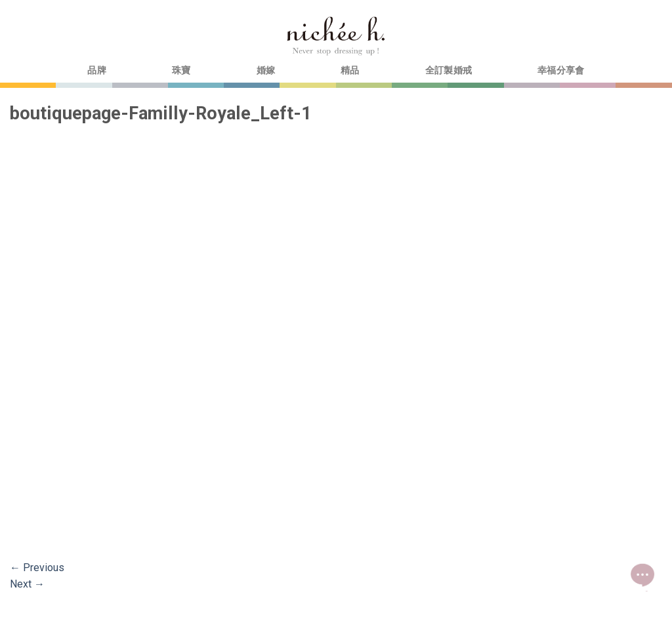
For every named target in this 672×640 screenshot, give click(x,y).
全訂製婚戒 (449, 70)
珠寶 (181, 70)
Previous (37, 568)
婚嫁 (266, 70)
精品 (350, 70)
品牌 (97, 70)
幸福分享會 (561, 70)
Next (27, 584)
